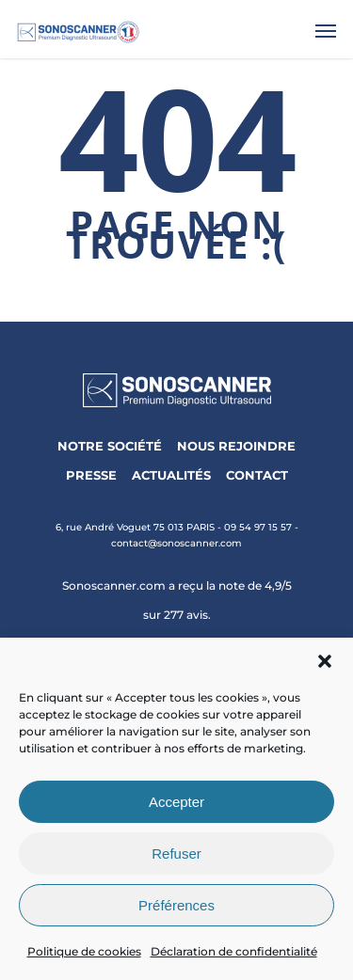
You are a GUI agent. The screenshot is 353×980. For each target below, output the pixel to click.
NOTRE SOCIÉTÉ (110, 446)
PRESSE (91, 475)
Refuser (176, 854)
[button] (325, 661)
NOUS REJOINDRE (236, 446)
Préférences (176, 905)
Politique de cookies (84, 951)
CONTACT (257, 475)
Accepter (176, 802)
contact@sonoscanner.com (176, 543)
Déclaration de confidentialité (234, 951)
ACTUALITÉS (171, 475)
